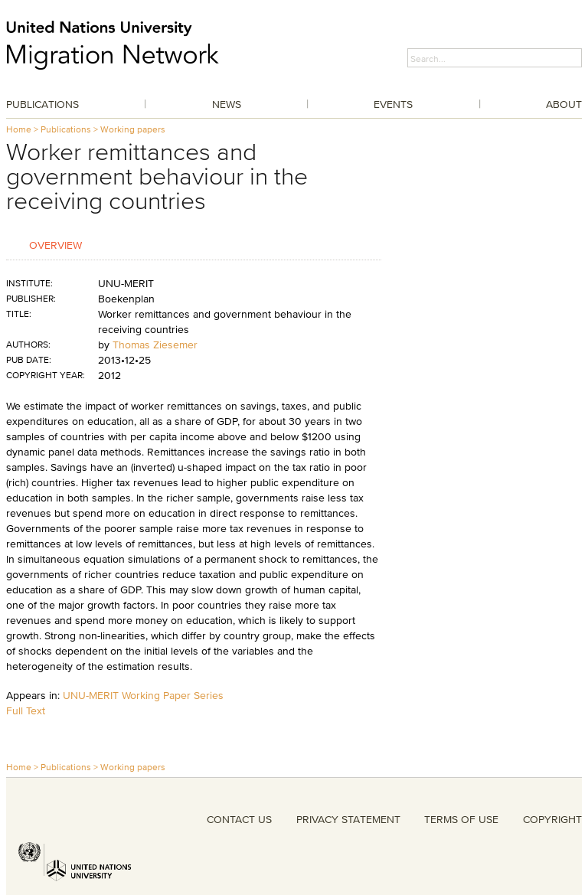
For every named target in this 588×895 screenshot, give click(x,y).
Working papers (133, 129)
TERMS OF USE (461, 819)
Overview (56, 245)
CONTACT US (239, 819)
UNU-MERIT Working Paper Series (143, 695)
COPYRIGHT (552, 819)
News (227, 104)
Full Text (26, 710)
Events (393, 104)
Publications (42, 104)
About (564, 104)
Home (19, 129)
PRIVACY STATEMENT (348, 819)
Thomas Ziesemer (155, 345)
